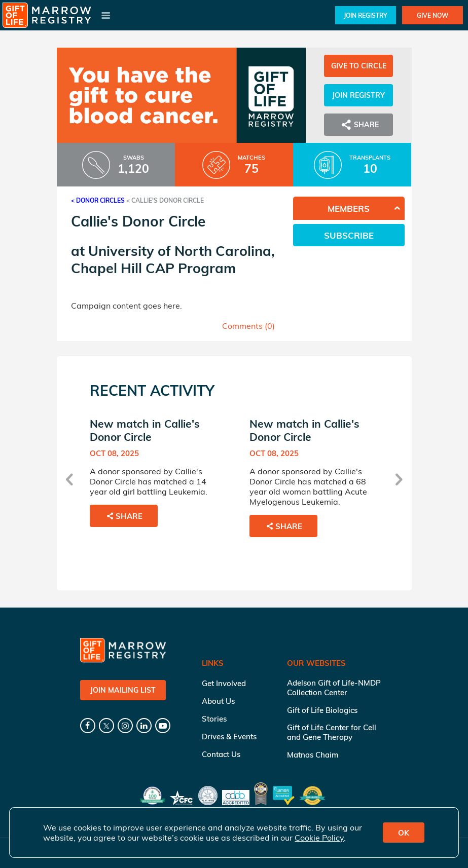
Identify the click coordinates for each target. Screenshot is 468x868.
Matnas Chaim (313, 755)
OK (404, 833)
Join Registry (366, 15)
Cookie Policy (319, 838)
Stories (214, 719)
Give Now (433, 15)
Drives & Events (229, 737)
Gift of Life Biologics (322, 710)
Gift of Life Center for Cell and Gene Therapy (332, 732)
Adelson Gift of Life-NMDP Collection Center (334, 688)
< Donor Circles (98, 200)
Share (358, 125)
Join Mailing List (123, 690)
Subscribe (349, 235)
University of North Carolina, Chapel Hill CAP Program (173, 259)
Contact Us (221, 754)
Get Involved (224, 683)
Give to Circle (359, 66)
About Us (218, 701)
